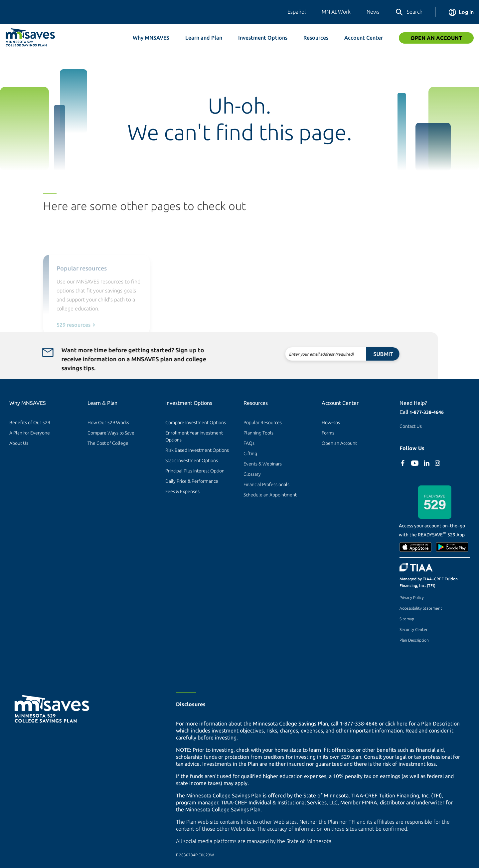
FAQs (249, 443)
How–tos (331, 423)
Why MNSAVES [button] (151, 38)
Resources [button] (316, 38)
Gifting (250, 453)
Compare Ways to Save (111, 433)
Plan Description (414, 640)
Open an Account (436, 38)
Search (409, 12)
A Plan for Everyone (30, 433)
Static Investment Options (192, 460)
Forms (328, 433)
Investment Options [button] (263, 38)
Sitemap (407, 619)
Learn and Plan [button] (204, 38)
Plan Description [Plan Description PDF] (440, 723)
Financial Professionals (266, 484)
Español (297, 12)
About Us (19, 443)
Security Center (413, 629)
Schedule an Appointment (270, 495)
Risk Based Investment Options (197, 450)
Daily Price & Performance (192, 481)
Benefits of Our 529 (30, 423)
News (373, 12)
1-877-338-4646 (427, 412)
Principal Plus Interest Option (195, 471)
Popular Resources (263, 423)
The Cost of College (108, 443)
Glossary (252, 474)
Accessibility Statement (421, 608)
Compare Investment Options (196, 423)
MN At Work (336, 12)
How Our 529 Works (108, 423)
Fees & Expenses (182, 491)
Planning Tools (258, 433)
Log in (461, 12)
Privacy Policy (412, 597)
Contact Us (411, 426)
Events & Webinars (263, 464)
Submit (362, 354)
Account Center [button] (364, 38)
